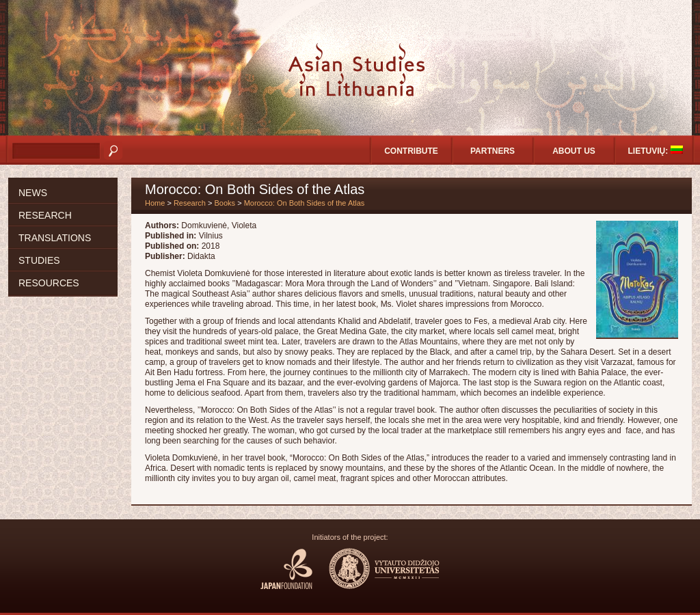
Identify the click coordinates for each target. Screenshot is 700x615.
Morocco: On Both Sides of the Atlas (305, 203)
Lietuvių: (656, 151)
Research (45, 215)
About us (574, 151)
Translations (55, 238)
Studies (39, 260)
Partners (493, 151)
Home (155, 203)
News (33, 193)
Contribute (411, 151)
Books (225, 203)
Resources (49, 283)
